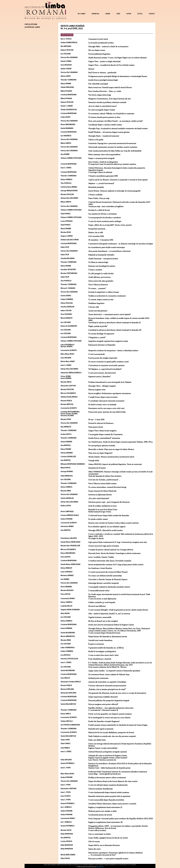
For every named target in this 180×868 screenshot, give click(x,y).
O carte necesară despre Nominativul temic (104, 633)
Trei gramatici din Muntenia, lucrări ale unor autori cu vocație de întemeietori (117, 693)
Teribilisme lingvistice (96, 303)
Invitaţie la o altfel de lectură (99, 210)
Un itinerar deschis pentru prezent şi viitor (104, 117)
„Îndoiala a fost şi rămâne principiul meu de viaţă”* (107, 690)
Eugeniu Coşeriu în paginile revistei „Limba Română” (108, 758)
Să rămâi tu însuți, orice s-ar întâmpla (102, 405)
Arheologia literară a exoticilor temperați (103, 583)
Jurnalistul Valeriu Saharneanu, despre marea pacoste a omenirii (112, 804)
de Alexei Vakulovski (102, 491)
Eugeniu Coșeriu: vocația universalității (103, 748)
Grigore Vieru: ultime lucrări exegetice (102, 431)
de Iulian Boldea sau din (115, 151)
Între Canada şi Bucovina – (105, 91)
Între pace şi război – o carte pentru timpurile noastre (108, 859)
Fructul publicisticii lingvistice (99, 54)
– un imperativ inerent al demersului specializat (114, 671)
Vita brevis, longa (100, 95)
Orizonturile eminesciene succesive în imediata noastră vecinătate (113, 147)
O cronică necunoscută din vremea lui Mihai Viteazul (108, 572)
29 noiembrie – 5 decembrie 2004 (101, 240)
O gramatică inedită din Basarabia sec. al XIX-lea (106, 648)
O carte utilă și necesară (97, 831)
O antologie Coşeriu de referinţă (100, 172)
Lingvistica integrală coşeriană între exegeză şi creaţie (108, 341)
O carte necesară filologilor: (118, 610)
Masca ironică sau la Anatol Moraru (110, 88)
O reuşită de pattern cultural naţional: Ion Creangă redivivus (111, 550)
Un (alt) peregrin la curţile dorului (101, 274)
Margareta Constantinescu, (109, 99)
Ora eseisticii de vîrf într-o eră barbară (102, 214)
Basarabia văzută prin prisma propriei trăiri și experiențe (109, 796)
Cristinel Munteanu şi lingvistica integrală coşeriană (108, 752)
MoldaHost (100, 867)
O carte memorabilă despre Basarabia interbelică (106, 800)
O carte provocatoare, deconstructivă (102, 373)
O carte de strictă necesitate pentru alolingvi (105, 221)
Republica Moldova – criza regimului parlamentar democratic (111, 708)
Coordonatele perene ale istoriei (100, 815)
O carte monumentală (96, 354)
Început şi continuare (96, 644)
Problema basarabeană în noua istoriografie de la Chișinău (110, 382)
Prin (98, 84)
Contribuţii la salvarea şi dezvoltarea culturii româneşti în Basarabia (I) (115, 323)
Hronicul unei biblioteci (97, 606)
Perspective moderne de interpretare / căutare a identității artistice (113, 351)
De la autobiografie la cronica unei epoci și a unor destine (109, 718)
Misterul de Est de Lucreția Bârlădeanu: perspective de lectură (111, 733)
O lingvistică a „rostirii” (97, 338)
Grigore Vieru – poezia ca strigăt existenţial (104, 62)
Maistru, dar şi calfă (96, 233)
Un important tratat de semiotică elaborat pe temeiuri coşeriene (112, 164)
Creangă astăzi (94, 461)
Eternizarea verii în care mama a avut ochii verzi (106, 408)
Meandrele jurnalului (96, 187)
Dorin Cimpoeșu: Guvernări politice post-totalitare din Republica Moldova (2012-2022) (121, 819)
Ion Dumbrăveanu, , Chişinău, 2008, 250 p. (121, 442)
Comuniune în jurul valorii (98, 39)
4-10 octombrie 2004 (96, 236)
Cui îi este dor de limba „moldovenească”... (104, 480)
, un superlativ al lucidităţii (107, 682)
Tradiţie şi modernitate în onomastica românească (107, 296)
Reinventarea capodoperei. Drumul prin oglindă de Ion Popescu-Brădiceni (115, 853)
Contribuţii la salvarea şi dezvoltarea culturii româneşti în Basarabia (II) (115, 330)
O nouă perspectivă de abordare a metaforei (104, 218)
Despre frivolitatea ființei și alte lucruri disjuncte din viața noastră (113, 781)
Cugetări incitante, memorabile (100, 617)
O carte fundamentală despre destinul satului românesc (109, 793)
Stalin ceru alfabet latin (97, 740)
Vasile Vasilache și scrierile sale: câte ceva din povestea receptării (112, 736)
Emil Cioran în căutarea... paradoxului (102, 73)
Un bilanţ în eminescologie (98, 262)
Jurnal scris (98, 311)
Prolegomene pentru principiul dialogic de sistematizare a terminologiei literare (118, 76)
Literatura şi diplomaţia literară (100, 495)
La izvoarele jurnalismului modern (101, 43)
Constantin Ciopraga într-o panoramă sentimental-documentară (112, 144)
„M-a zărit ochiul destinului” (99, 499)
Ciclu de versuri (94, 842)
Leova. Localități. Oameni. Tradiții (101, 557)
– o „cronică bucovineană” (101, 184)
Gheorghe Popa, (118, 129)
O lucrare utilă (94, 307)
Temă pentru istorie (96, 427)
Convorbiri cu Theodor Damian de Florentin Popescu (108, 580)
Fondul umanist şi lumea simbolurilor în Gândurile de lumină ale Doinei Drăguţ (118, 725)
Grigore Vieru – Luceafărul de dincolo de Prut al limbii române (111, 65)
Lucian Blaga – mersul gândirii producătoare (104, 774)
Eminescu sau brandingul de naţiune (102, 266)
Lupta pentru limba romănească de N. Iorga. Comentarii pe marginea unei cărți (117, 542)
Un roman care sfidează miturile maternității (105, 576)
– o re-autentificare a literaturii (109, 251)
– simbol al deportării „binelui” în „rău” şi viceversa (109, 614)
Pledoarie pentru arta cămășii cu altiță (102, 811)
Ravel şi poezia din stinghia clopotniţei (103, 358)
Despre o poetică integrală (101, 158)
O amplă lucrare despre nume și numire (103, 397)
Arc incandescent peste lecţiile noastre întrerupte (107, 247)
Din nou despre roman (97, 50)
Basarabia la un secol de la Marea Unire (103, 510)
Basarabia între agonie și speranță (101, 729)
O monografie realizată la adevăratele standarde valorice (109, 587)
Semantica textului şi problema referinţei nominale (107, 102)
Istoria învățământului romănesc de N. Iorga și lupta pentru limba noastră (116, 565)
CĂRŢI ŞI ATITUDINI (67, 35)
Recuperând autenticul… (97, 229)
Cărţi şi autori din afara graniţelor (101, 281)
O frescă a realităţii (95, 195)
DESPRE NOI (95, 14)
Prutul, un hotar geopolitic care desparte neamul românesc (110, 714)
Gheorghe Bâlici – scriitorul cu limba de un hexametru (108, 47)
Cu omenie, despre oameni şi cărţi (101, 300)
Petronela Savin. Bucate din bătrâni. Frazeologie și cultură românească (114, 553)
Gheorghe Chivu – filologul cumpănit (102, 386)
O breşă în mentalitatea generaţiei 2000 (103, 176)
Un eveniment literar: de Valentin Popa (109, 675)
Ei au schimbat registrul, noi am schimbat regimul (107, 527)
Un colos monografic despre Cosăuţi (102, 110)
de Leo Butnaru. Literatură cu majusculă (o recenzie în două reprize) (118, 180)
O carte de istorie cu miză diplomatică (102, 599)
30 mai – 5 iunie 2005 (96, 420)
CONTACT (152, 14)
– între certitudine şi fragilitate (106, 207)
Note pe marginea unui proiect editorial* (103, 704)
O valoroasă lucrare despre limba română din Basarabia (109, 516)
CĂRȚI (118, 14)
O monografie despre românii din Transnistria (105, 435)
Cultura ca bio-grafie (96, 140)
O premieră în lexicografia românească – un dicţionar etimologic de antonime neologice (121, 244)
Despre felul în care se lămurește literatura (104, 845)
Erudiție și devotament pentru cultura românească (107, 778)
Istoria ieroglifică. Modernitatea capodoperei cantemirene (110, 394)
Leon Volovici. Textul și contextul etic (102, 760)
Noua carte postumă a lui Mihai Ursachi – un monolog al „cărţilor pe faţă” (116, 121)
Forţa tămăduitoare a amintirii (100, 659)
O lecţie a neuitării (95, 270)
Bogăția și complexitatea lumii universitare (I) (105, 807)
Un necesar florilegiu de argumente (101, 334)
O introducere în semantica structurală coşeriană (106, 366)
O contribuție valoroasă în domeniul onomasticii (106, 401)
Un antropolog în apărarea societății (102, 446)
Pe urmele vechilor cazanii (98, 519)
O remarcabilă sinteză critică (99, 591)
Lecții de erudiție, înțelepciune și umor (103, 506)
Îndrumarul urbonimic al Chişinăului (102, 345)
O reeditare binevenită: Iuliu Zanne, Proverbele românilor (110, 561)
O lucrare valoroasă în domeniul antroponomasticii (107, 686)
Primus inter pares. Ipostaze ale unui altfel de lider (107, 412)
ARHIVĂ (108, 14)
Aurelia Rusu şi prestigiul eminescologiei (103, 80)
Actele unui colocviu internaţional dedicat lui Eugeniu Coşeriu (111, 625)
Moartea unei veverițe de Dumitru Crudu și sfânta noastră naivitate (113, 523)
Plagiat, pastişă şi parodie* (98, 326)
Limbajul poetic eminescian (98, 678)
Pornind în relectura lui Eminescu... (101, 423)
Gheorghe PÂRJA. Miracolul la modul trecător (105, 531)
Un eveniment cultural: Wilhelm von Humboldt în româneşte (111, 114)
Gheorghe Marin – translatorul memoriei (104, 136)
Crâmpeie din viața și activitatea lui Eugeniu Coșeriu (108, 756)
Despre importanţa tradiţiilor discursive (103, 697)
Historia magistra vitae (97, 390)
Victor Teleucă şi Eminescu (98, 285)
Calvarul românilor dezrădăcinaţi (100, 789)
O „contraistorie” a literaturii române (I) (103, 710)
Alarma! (91, 69)
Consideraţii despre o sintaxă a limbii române (105, 125)
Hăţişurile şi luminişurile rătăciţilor (101, 255)
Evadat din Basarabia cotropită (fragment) (104, 721)
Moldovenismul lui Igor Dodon (100, 512)
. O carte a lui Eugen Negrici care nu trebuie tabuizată (117, 58)
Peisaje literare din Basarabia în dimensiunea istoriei (108, 637)
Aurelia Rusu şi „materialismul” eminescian (104, 438)
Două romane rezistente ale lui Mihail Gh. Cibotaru (107, 667)
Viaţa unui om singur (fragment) (100, 453)
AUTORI (129, 14)
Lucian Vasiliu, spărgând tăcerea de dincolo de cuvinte (108, 838)
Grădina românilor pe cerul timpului (102, 603)
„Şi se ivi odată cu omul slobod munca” (103, 106)
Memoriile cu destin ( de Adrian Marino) (111, 449)
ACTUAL (140, 14)
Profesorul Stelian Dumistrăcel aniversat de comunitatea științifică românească (118, 772)
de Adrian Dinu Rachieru (105, 476)
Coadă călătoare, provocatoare (99, 277)
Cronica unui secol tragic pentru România (104, 546)
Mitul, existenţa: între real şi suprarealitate (104, 155)
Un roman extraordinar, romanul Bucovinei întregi (107, 487)
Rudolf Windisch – (109, 132)
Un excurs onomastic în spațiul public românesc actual (108, 362)
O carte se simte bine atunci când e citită (103, 655)
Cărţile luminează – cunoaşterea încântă (103, 259)
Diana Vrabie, (99, 198)
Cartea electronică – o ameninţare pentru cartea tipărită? (109, 315)
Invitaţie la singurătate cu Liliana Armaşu (104, 292)
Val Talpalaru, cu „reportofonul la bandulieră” (105, 369)
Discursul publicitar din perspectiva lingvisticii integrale (109, 701)
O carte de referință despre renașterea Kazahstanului (108, 785)
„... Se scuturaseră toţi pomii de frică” (102, 855)
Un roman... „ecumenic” (97, 289)
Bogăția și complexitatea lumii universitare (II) (105, 822)
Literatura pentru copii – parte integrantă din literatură (109, 502)
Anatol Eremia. (114, 191)
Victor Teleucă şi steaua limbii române (102, 484)
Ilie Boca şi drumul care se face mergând (103, 621)
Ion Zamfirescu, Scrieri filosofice (100, 568)
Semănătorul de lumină (97, 468)
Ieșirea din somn (94, 849)
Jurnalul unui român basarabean (100, 640)
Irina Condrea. (103, 162)
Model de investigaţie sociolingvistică (102, 652)
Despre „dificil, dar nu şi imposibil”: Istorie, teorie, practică (110, 225)
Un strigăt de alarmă (96, 539)
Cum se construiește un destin (99, 834)
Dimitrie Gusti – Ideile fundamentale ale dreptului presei (109, 768)
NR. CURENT (82, 14)
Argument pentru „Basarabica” (100, 377)
